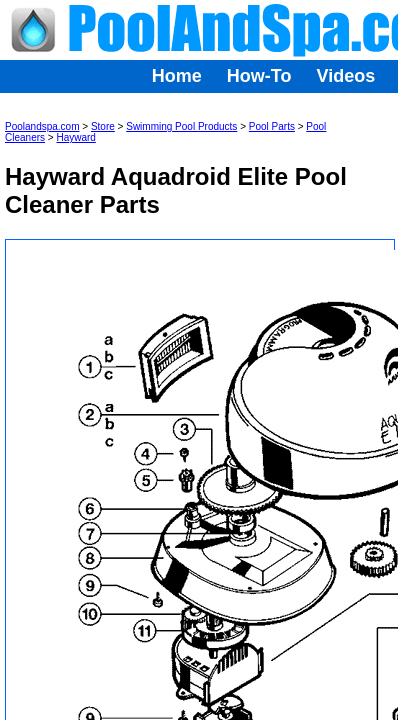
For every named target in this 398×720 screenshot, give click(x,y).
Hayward (75, 137)
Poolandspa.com (42, 126)
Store (103, 126)
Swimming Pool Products (181, 126)
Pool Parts (272, 126)
